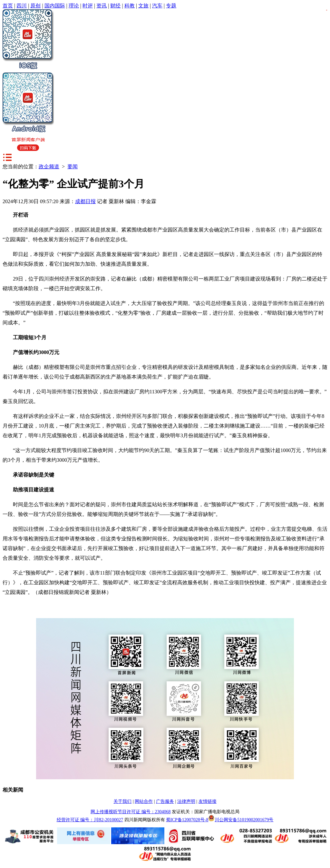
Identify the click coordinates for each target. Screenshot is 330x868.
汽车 (157, 6)
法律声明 (186, 801)
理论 (74, 6)
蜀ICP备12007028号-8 (187, 820)
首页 (8, 6)
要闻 (73, 167)
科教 (130, 6)
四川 (22, 6)
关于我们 (122, 801)
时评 (88, 6)
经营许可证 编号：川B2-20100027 (90, 820)
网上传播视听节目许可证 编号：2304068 (131, 812)
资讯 (102, 6)
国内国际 (55, 6)
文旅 (143, 6)
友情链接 (208, 801)
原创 (35, 6)
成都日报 (85, 201)
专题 (171, 6)
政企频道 (49, 167)
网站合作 (144, 801)
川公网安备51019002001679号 (241, 820)
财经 (115, 6)
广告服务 (165, 801)
